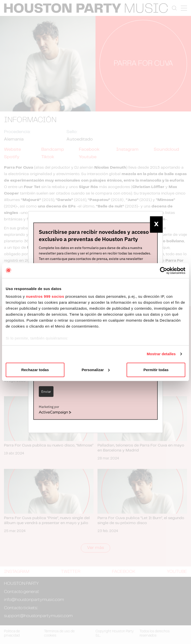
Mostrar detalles (161, 354)
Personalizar (96, 370)
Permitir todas (156, 370)
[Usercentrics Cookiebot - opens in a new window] (164, 271)
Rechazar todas (35, 370)
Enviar (46, 392)
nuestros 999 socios (45, 296)
